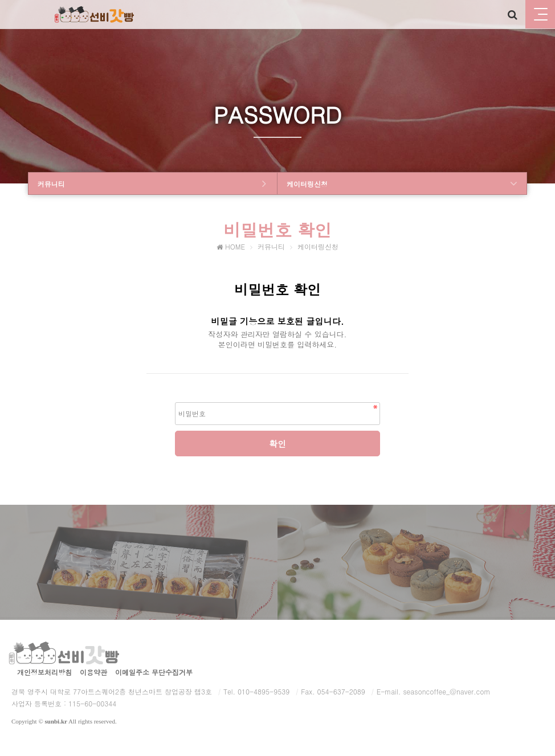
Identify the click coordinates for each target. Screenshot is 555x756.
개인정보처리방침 (44, 672)
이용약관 (93, 672)
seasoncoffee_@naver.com (446, 691)
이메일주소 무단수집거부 (154, 672)
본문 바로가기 (0, 0)
